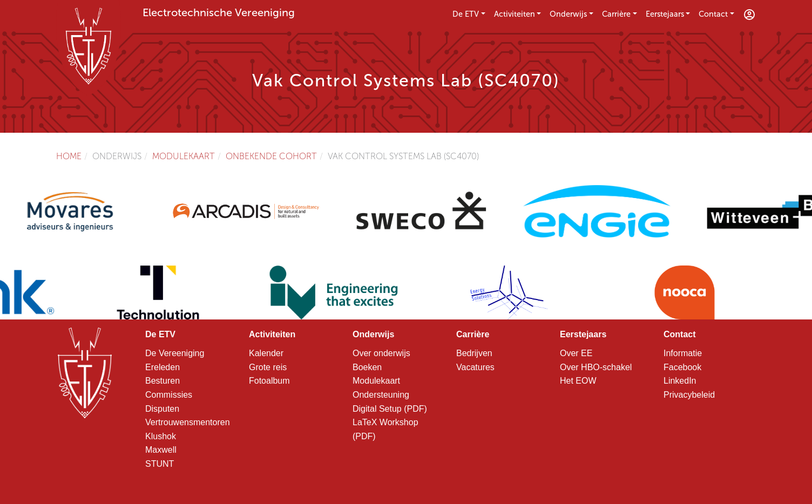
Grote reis (268, 367)
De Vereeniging (175, 353)
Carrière (616, 14)
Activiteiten (515, 14)
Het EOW (578, 381)
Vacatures (475, 367)
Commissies (169, 395)
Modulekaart (184, 156)
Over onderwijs (381, 353)
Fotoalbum (269, 381)
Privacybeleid (689, 395)
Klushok (161, 436)
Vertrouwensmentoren (188, 422)
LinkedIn (680, 381)
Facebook (682, 367)
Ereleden (163, 367)
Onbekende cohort (271, 156)
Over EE (576, 353)
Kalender (266, 353)
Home (69, 156)
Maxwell (161, 450)
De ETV (466, 14)
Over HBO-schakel (596, 367)
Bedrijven (474, 353)
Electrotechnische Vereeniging (219, 12)
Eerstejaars (665, 14)
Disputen (162, 409)
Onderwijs (568, 14)
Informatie (683, 353)
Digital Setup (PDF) (390, 409)
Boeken (367, 367)
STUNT (160, 464)
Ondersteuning (381, 395)
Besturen (163, 381)
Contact (713, 14)
